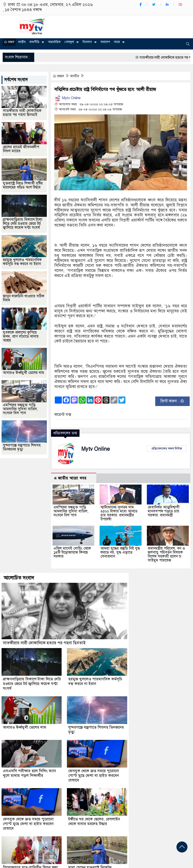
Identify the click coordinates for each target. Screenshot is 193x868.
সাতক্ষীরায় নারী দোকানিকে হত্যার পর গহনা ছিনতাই (22, 113)
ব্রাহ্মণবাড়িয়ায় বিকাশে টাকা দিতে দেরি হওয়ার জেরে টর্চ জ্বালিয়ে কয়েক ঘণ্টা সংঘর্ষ (23, 224)
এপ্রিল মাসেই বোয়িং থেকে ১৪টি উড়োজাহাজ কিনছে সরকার (72, 552)
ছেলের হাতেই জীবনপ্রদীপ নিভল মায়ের (21, 149)
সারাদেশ (105, 42)
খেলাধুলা (69, 42)
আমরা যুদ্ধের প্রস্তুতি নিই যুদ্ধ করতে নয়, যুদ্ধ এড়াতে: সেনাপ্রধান (120, 552)
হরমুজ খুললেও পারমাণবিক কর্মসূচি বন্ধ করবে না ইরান (22, 262)
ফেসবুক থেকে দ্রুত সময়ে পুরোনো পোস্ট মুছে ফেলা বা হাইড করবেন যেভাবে (94, 776)
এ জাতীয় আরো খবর (70, 478)
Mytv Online (67, 98)
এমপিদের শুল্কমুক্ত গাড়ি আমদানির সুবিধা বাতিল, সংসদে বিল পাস (71, 511)
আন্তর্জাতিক (54, 42)
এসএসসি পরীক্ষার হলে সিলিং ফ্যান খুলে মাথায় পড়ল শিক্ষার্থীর (29, 773)
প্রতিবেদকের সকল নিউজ (167, 448)
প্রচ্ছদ (9, 42)
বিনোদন (87, 42)
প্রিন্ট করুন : (172, 401)
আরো (117, 42)
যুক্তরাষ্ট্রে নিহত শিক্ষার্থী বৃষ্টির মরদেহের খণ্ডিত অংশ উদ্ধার (23, 185)
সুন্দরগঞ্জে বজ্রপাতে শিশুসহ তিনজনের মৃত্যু (22, 447)
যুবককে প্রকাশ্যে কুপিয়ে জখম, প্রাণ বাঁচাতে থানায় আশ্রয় (21, 336)
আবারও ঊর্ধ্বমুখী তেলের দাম (24, 373)
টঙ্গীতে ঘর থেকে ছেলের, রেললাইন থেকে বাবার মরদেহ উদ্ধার (94, 821)
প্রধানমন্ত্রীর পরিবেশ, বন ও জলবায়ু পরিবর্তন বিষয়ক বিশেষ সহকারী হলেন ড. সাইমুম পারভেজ (166, 554)
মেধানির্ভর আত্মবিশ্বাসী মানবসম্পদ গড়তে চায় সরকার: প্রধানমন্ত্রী (164, 511)
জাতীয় (22, 42)
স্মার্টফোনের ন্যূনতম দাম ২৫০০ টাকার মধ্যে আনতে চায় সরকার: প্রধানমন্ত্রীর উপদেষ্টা (119, 513)
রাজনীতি (34, 42)
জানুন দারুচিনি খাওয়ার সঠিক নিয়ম (24, 298)
